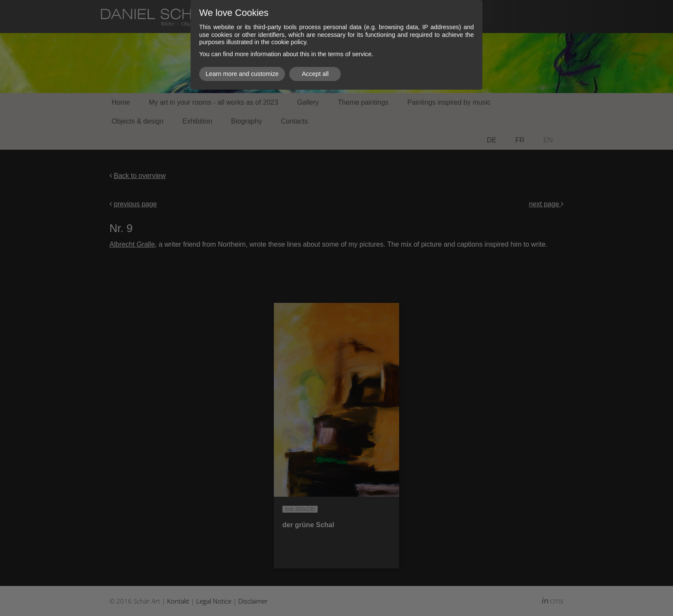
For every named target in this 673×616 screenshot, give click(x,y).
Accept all (315, 74)
